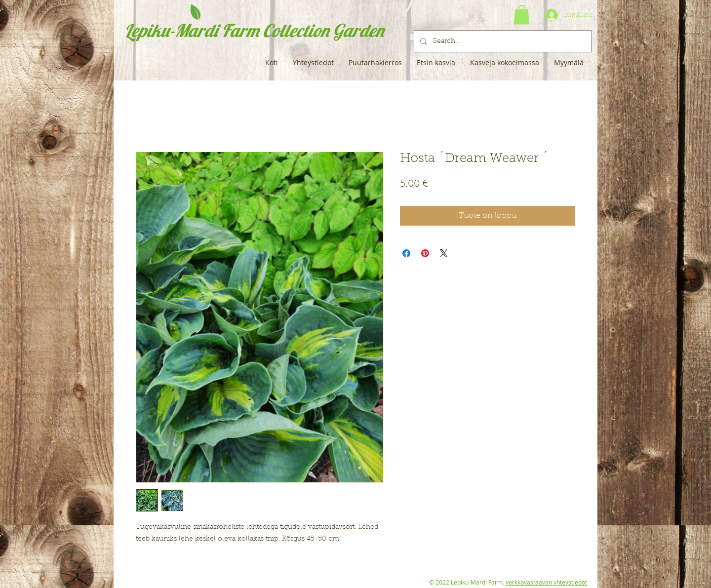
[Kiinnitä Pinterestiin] (425, 253)
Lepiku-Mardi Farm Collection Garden (254, 30)
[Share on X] (444, 253)
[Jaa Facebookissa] (406, 253)
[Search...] (502, 41)
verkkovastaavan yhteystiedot (546, 582)
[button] (522, 15)
